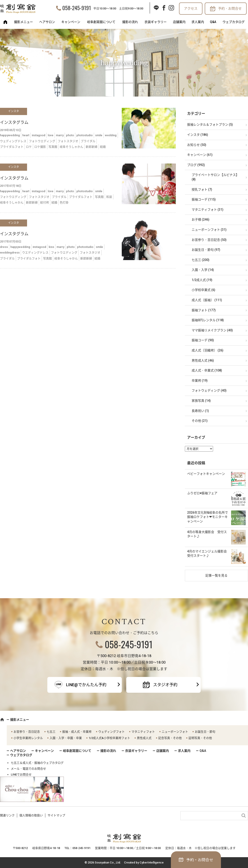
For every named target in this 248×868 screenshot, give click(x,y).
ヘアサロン (47, 22)
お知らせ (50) (197, 145)
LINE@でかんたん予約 (86, 685)
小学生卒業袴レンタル (28, 738)
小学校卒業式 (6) (203, 290)
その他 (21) (200, 421)
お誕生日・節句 (205, 732)
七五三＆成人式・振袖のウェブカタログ (37, 763)
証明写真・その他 (200, 738)
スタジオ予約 (165, 685)
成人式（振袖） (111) (207, 300)
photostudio (85, 135)
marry (60, 135)
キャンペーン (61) (200, 155)
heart (26, 135)
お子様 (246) (201, 219)
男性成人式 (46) (203, 360)
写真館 (53, 147)
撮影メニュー (23, 22)
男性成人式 (144, 738)
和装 (109, 197)
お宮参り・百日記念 (27, 732)
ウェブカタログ (234, 22)
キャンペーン (71, 22)
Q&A (213, 22)
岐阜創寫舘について (101, 22)
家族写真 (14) (201, 401)
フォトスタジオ (68, 141)
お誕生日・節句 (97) (206, 250)
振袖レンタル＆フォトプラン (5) (210, 125)
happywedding (10, 135)
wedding (111, 135)
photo (70, 135)
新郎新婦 (92, 147)
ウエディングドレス (35, 253)
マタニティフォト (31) (208, 210)
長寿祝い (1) (200, 411)
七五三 (51, 732)
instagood (39, 135)
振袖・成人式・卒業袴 (77, 732)
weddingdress (10, 253)
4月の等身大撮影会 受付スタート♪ (207, 534)
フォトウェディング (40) (209, 390)
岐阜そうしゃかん (71, 147)
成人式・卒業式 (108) (207, 370)
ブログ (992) (196, 165)
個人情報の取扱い (31, 815)
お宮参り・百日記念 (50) (209, 240)
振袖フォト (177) (204, 310)
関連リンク (7, 815)
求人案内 (198, 22)
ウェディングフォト (111, 732)
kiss (51, 247)
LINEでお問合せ (21, 775)
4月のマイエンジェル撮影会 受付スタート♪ (209, 554)
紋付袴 (45, 202)
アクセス (191, 9)
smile (99, 135)
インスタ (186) (198, 135)
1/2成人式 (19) (202, 280)
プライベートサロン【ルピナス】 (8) (215, 177)
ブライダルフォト (12, 147)
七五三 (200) (201, 260)
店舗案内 (179, 22)
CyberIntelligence (152, 862)
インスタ (14, 111)
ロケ (29, 147)
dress (4, 247)
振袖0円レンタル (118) (208, 320)
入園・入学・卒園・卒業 (66, 738)
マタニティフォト (143, 732)
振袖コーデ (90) (203, 340)
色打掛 (64, 202)
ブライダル (88, 141)
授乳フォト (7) (202, 189)
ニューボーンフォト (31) (209, 230)
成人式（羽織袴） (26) (208, 350)
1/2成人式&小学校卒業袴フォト (109, 738)
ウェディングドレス (13, 141)
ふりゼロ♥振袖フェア (202, 493)
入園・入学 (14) (203, 270)
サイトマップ (56, 815)
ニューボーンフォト (175, 732)
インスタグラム (14, 122)
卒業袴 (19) (200, 381)
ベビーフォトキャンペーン (206, 474)
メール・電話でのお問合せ (28, 769)
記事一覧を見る (216, 575)
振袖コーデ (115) (204, 199)
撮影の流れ (130, 22)
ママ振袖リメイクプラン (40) (212, 330)
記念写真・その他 (170, 738)
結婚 (103, 147)
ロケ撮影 (40, 147)
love (51, 135)
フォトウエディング (42, 141)
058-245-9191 (77, 8)
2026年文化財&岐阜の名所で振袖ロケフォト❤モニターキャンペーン (208, 517)
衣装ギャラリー (156, 22)
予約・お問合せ (230, 9)
